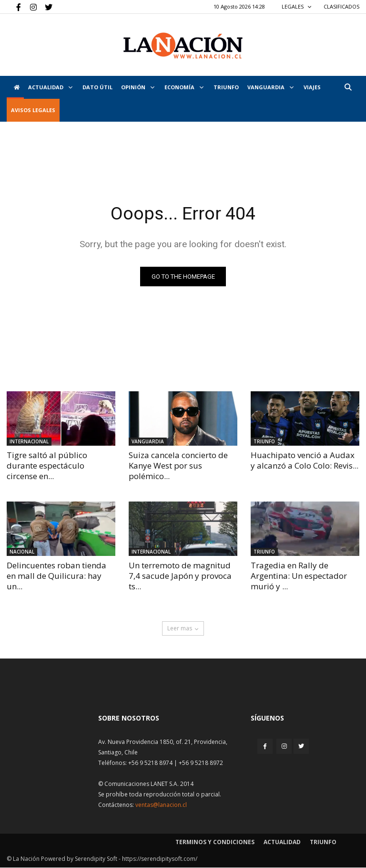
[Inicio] (15, 87)
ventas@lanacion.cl (161, 805)
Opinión (138, 87)
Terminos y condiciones (215, 842)
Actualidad (50, 87)
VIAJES (312, 87)
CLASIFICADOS (341, 6)
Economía (184, 87)
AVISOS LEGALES (33, 110)
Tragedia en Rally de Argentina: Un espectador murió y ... (299, 576)
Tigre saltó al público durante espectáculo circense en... (47, 465)
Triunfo (226, 87)
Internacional (29, 441)
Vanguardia (270, 87)
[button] (348, 87)
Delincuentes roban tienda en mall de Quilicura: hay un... (56, 576)
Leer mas (183, 629)
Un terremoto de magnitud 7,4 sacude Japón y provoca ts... (180, 576)
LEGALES (297, 6)
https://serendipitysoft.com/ (160, 859)
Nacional (22, 552)
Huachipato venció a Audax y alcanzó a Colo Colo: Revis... (305, 460)
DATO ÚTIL (97, 87)
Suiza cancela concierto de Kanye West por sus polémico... (178, 465)
